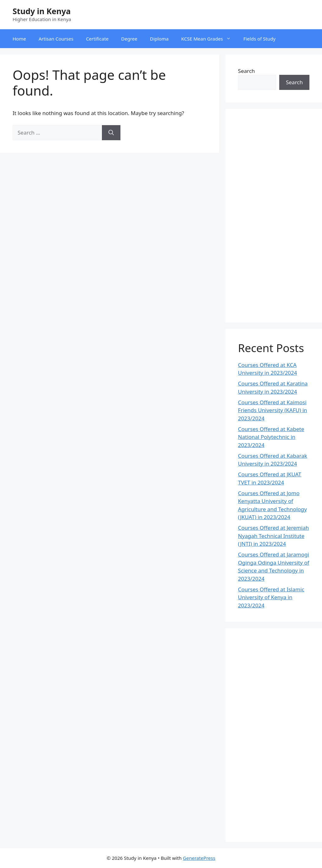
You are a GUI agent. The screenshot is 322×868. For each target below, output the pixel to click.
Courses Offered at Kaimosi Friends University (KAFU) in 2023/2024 (273, 410)
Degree (129, 39)
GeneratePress (199, 858)
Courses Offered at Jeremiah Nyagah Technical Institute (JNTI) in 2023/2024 (273, 536)
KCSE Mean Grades (209, 39)
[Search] (111, 133)
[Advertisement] (274, 216)
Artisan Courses (56, 39)
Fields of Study (259, 39)
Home (19, 39)
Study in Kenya (42, 11)
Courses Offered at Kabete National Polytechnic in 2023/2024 (271, 437)
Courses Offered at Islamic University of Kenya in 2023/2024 (271, 597)
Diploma (159, 39)
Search (247, 71)
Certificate (97, 39)
